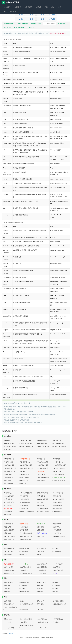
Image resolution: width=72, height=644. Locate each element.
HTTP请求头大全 (50, 23)
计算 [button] (60, 7)
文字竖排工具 (24, 530)
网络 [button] (47, 7)
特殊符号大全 (24, 610)
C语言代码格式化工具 (26, 468)
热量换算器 (7, 586)
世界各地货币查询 (9, 604)
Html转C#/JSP (8, 474)
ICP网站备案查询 (58, 570)
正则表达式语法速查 (59, 481)
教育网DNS (23, 555)
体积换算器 (23, 586)
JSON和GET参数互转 (59, 447)
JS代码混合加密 (8, 462)
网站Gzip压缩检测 (9, 570)
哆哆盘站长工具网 (11, 2)
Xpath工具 (23, 484)
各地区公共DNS (8, 552)
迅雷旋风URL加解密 (42, 493)
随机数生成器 (40, 536)
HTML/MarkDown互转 (43, 477)
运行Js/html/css (8, 484)
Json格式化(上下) (25, 440)
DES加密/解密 (57, 496)
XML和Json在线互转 (10, 447)
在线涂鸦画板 (7, 601)
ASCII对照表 (7, 27)
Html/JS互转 (40, 471)
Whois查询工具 (41, 570)
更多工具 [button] (32, 27)
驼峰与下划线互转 (42, 533)
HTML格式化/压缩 (9, 459)
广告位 (20, 19)
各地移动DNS (57, 552)
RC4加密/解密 (8, 499)
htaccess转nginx (25, 564)
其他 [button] (6, 12)
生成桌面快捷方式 (42, 564)
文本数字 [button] (39, 7)
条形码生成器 (40, 505)
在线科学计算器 (41, 582)
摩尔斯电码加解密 (25, 502)
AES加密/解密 (41, 496)
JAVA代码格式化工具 (26, 465)
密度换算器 (40, 592)
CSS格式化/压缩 (25, 459)
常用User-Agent (8, 23)
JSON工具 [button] (7, 7)
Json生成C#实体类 (9, 443)
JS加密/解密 (57, 459)
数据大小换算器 (25, 592)
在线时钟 (23, 601)
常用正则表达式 (41, 481)
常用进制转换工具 (9, 539)
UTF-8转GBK (24, 508)
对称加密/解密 (24, 496)
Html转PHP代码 (25, 474)
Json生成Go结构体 (42, 443)
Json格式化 (7, 440)
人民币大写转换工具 (26, 536)
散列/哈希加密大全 (9, 502)
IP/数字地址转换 (58, 505)
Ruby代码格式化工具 (10, 468)
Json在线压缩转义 (58, 440)
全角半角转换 (57, 533)
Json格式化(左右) (42, 440)
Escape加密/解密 (9, 496)
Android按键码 (57, 511)
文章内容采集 (41, 524)
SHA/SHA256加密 (58, 499)
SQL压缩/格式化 (25, 462)
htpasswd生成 (24, 505)
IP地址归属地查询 (9, 549)
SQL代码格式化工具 (42, 465)
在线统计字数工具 (9, 530)
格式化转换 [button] (18, 7)
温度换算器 (23, 589)
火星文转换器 (24, 527)
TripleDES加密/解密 (42, 499)
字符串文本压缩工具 (26, 533)
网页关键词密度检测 (26, 573)
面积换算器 (56, 582)
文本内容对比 (57, 527)
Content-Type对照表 (22, 23)
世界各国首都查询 (58, 601)
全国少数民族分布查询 (60, 604)
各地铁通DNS (8, 555)
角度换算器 (7, 592)
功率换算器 (56, 586)
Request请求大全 (36, 23)
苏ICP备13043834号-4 (47, 637)
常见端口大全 (57, 622)
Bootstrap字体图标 (9, 628)
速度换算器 (56, 589)
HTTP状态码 (61, 23)
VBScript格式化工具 (9, 471)
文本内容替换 (40, 527)
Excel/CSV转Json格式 (27, 447)
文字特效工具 (7, 533)
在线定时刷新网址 (42, 567)
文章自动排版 (24, 524)
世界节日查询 (40, 604)
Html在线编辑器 (8, 524)
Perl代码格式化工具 (59, 468)
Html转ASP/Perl (41, 474)
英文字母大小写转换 (9, 536)
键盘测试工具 (7, 515)
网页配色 (56, 573)
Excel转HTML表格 (58, 474)
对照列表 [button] (13, 12)
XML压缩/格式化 (58, 462)
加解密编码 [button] (29, 7)
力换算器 (56, 592)
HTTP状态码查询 (42, 573)
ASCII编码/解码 (58, 508)
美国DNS (39, 555)
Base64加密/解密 (58, 493)
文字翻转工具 (40, 530)
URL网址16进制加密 (26, 493)
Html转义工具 (57, 471)
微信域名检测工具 (9, 564)
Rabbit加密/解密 (25, 499)
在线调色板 (56, 567)
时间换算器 (40, 589)
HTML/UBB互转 (25, 477)
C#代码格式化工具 (9, 465)
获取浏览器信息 (41, 549)
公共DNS (56, 549)
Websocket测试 (25, 549)
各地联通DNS (41, 552)
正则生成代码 (7, 481)
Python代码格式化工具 (60, 465)
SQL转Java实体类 (58, 443)
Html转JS (23, 471)
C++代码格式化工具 (42, 468)
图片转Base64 (8, 508)
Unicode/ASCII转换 (42, 508)
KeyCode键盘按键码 (43, 511)
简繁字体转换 (57, 524)
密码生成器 (40, 502)
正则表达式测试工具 (59, 477)
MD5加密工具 (8, 493)
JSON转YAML (8, 450)
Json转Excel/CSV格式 (43, 447)
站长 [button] (53, 7)
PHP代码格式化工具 (43, 462)
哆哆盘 (11, 634)
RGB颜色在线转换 (26, 539)
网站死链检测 (24, 570)
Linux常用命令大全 (42, 628)
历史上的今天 (40, 610)
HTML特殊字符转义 (20, 27)
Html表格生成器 (8, 477)
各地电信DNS (24, 552)
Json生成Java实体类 (26, 443)
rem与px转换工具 (58, 564)
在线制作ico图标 (8, 567)
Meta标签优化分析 (9, 573)
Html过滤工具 (24, 481)
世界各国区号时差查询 (27, 604)
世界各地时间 (40, 601)
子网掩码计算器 (25, 582)
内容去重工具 (57, 530)
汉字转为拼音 (7, 527)
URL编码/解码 (8, 511)
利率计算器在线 (8, 582)
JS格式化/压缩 (41, 459)
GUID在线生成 (8, 505)
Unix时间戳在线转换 (59, 536)
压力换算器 (40, 586)
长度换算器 (7, 589)
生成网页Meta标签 (25, 567)
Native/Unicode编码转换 (27, 511)
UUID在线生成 (57, 502)
